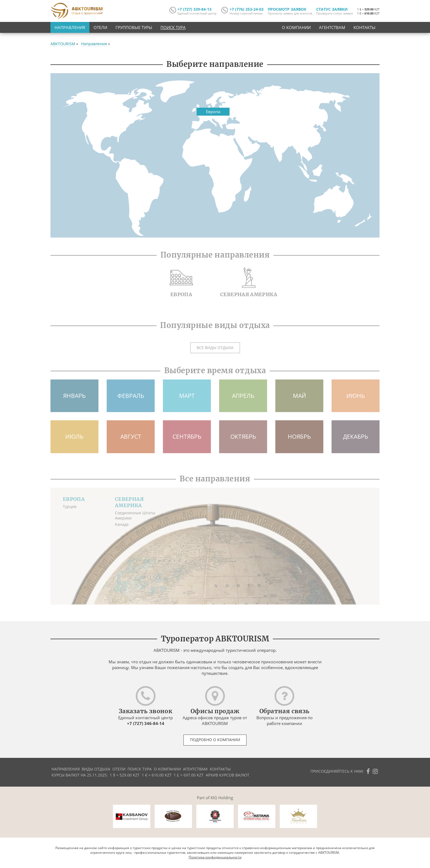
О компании (296, 27)
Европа (74, 499)
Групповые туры (134, 27)
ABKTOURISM (63, 44)
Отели (100, 27)
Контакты (364, 27)
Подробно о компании (215, 740)
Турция (70, 507)
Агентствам (332, 27)
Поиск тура (173, 27)
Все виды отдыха (215, 348)
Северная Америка (129, 502)
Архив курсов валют (227, 775)
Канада (122, 524)
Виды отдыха (96, 769)
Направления (70, 27)
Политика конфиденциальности (215, 857)
